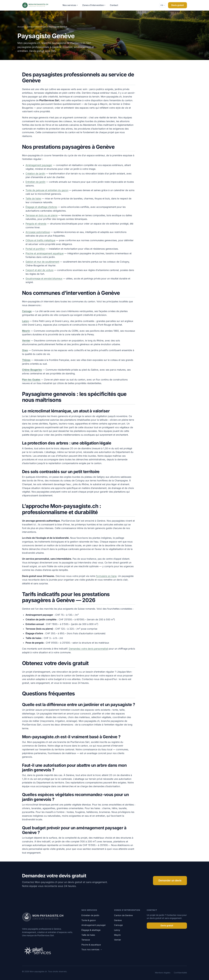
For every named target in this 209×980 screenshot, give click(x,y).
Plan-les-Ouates (31, 380)
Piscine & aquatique (91, 945)
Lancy (25, 321)
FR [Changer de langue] (162, 5)
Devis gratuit (178, 5)
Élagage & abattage (91, 930)
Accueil (21, 27)
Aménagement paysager (39, 165)
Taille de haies (33, 198)
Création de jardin (35, 174)
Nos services (70, 5)
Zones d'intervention (94, 5)
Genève (118, 920)
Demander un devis (170, 881)
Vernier (26, 341)
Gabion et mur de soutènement (42, 262)
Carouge (27, 311)
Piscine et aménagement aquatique (45, 253)
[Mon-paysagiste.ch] (39, 5)
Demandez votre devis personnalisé (88, 649)
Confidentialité (180, 973)
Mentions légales (163, 973)
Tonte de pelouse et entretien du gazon (47, 190)
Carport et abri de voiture (39, 270)
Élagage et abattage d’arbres (41, 207)
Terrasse (86, 940)
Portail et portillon (35, 249)
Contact (114, 5)
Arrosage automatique (38, 232)
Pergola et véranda (36, 224)
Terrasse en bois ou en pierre (42, 215)
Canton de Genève (123, 915)
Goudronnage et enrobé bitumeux (44, 279)
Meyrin (26, 331)
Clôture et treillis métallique (40, 240)
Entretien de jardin (35, 182)
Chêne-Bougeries (32, 370)
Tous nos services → (92, 949)
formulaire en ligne (106, 576)
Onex (25, 350)
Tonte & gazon (89, 920)
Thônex (26, 360)
